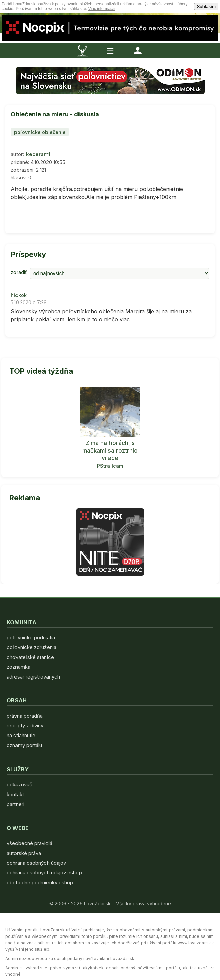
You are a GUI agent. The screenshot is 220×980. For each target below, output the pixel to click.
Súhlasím (206, 7)
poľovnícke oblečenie (40, 132)
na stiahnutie (21, 735)
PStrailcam (110, 466)
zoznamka (19, 667)
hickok (19, 295)
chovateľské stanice (30, 657)
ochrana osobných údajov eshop (44, 873)
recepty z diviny (25, 726)
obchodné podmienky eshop (40, 882)
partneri (15, 804)
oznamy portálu (24, 745)
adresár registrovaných (33, 677)
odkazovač (20, 785)
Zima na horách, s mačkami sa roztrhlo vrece (110, 451)
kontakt (15, 794)
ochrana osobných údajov (36, 863)
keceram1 (38, 154)
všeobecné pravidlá (29, 843)
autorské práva (24, 853)
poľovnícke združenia (32, 647)
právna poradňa (25, 716)
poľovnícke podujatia (31, 638)
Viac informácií (101, 9)
